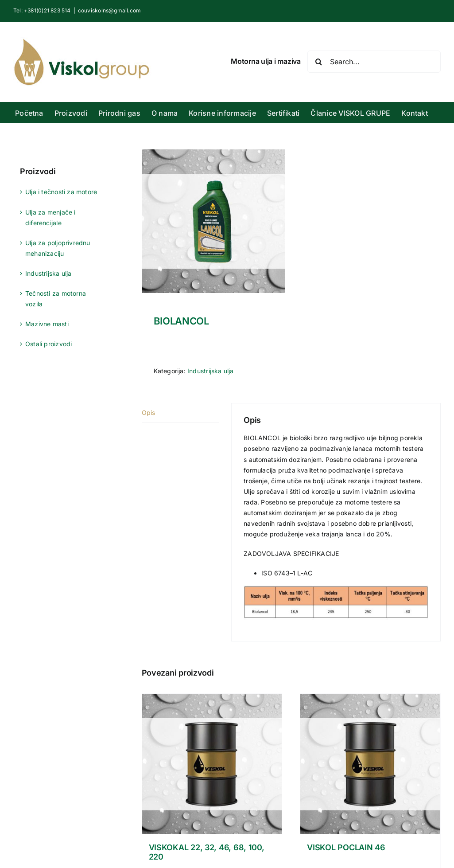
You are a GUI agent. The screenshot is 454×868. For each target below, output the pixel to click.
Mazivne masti (47, 324)
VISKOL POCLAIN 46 (346, 847)
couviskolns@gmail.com (109, 10)
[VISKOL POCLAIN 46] (370, 764)
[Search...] (374, 62)
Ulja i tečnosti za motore (61, 192)
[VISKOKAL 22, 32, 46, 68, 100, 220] (212, 764)
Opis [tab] (149, 412)
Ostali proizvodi (49, 344)
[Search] (318, 62)
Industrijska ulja (211, 371)
